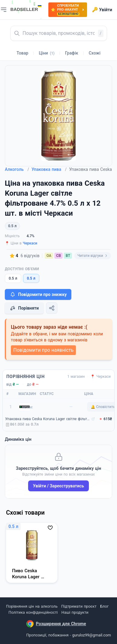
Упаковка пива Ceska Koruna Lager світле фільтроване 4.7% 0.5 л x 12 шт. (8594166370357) (48, 419)
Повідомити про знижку (38, 294)
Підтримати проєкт (79, 606)
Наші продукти (75, 612)
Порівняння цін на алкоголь (32, 606)
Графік (71, 53)
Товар (23, 53)
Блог (104, 606)
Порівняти (24, 308)
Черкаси (30, 243)
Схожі (94, 53)
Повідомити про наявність (43, 350)
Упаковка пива (49, 169)
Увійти (102, 10)
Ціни (47, 53)
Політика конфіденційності (33, 612)
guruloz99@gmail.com (92, 635)
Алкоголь (17, 169)
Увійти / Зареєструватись (58, 486)
